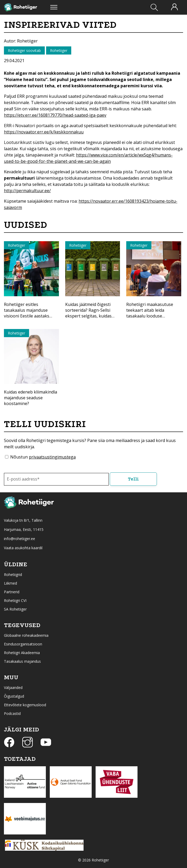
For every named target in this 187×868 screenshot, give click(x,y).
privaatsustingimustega (52, 457)
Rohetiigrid (13, 575)
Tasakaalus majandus (22, 661)
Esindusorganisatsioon (23, 644)
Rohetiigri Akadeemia (22, 653)
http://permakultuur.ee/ (27, 191)
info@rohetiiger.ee (20, 539)
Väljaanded (13, 688)
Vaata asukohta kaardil (23, 548)
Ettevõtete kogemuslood (25, 705)
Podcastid (12, 713)
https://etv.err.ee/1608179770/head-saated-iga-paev (55, 115)
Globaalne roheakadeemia (26, 635)
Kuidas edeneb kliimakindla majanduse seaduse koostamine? (31, 398)
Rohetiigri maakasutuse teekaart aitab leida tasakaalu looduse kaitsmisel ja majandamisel (152, 313)
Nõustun (43, 457)
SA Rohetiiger (15, 609)
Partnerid (12, 592)
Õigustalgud (14, 696)
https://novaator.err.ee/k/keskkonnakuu (44, 132)
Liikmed (10, 583)
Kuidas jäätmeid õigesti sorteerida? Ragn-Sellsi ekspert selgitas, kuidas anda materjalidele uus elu (92, 313)
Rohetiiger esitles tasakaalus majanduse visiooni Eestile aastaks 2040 (27, 313)
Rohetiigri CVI (15, 600)
